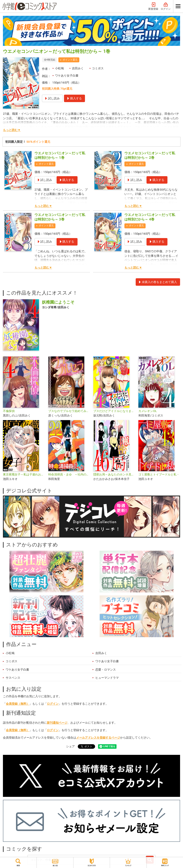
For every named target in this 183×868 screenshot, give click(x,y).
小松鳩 (59, 68)
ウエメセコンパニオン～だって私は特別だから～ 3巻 (60, 217)
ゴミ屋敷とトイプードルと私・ (159, 474)
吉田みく (78, 68)
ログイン (166, 6)
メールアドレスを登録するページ (98, 738)
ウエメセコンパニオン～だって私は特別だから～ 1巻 (60, 155)
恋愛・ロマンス (106, 670)
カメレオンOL (148, 411)
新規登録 (153, 6)
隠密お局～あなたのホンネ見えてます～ (114, 474)
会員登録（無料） (18, 704)
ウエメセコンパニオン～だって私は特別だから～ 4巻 (150, 217)
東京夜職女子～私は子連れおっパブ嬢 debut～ (24, 474)
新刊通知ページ (57, 723)
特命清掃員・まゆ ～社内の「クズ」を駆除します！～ (69, 474)
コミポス (98, 68)
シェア (70, 746)
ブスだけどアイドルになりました (114, 411)
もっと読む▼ (12, 130)
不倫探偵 (9, 411)
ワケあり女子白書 (67, 76)
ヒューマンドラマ (107, 678)
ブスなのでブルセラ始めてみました (69, 411)
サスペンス (13, 678)
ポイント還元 (70, 60)
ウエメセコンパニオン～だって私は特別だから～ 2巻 (150, 155)
